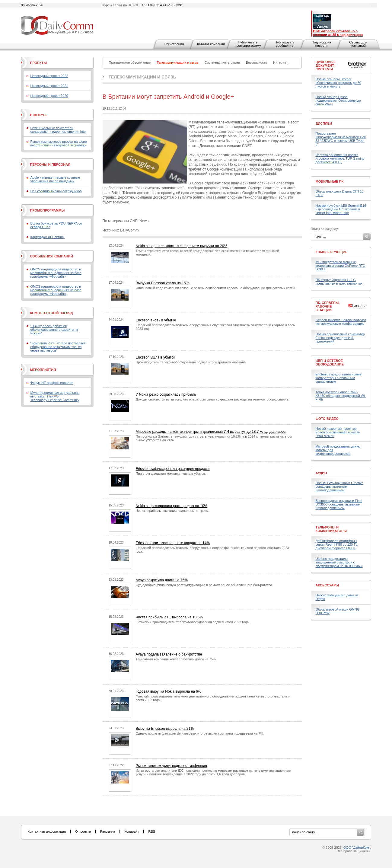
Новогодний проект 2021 (49, 86)
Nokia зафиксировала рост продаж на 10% (172, 506)
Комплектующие (332, 252)
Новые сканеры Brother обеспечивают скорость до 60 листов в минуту (338, 83)
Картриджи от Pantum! (48, 237)
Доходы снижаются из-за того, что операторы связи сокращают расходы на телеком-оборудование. (213, 399)
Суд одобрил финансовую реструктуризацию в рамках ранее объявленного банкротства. (204, 585)
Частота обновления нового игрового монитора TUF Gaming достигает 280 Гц (340, 158)
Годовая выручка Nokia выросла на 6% (169, 691)
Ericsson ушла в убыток (156, 357)
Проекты (38, 63)
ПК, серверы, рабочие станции (328, 306)
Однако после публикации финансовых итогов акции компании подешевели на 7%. (200, 733)
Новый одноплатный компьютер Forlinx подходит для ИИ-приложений (340, 338)
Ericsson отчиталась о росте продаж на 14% (173, 543)
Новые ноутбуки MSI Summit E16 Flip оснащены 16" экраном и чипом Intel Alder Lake (341, 209)
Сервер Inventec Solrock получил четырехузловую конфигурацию (341, 322)
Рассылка (108, 831)
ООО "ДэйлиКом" (357, 847)
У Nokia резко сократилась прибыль (166, 394)
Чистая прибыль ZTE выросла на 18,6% (169, 617)
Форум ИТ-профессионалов (52, 383)
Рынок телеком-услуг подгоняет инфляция (171, 766)
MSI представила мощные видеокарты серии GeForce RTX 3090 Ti (340, 266)
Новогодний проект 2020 (49, 96)
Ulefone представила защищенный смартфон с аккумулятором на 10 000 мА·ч (339, 562)
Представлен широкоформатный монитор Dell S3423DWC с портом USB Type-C (341, 139)
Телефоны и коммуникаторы (331, 529)
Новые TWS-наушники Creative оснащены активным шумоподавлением (340, 487)
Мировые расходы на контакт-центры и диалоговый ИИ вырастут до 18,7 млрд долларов (211, 432)
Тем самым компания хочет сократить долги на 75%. (176, 659)
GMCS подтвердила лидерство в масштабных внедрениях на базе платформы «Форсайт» (56, 273)
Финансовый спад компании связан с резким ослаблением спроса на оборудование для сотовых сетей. (216, 288)
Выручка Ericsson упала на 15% (163, 283)
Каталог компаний (211, 44)
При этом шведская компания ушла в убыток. (171, 474)
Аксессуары (327, 585)
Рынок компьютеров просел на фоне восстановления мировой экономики (59, 143)
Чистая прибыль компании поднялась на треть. (172, 511)
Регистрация (174, 44)
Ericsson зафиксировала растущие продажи (173, 469)
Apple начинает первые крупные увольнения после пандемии (55, 179)
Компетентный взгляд (52, 313)
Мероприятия (43, 370)
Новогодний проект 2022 (49, 76)
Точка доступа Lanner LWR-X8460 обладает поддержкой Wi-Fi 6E (341, 396)
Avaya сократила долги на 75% (162, 580)
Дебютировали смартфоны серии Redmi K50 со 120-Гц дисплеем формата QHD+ (337, 544)
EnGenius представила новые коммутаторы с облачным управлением (339, 378)
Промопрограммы (48, 210)
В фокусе (39, 115)
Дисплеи (324, 123)
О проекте (83, 831)
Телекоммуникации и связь (142, 77)
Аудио (321, 473)
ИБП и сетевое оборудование (330, 362)
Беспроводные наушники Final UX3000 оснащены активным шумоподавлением (339, 504)
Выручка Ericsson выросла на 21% (165, 729)
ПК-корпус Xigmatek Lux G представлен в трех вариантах (339, 282)
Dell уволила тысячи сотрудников (56, 191)
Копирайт (132, 831)
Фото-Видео (327, 419)
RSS (152, 831)
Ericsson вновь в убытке (156, 320)
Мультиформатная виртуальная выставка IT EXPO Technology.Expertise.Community (55, 396)
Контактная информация (47, 831)
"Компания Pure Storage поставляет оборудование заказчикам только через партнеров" (58, 347)
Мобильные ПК (330, 181)
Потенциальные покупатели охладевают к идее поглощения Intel (59, 130)
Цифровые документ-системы (326, 65)
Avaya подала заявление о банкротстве (169, 654)
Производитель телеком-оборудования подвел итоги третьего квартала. (191, 362)
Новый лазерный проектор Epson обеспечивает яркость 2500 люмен (338, 432)
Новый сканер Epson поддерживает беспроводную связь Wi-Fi (338, 101)
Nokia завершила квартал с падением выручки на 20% (182, 246)
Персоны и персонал (50, 164)
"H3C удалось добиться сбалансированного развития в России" (54, 330)
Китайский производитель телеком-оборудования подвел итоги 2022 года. (193, 622)
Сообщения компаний (52, 256)
